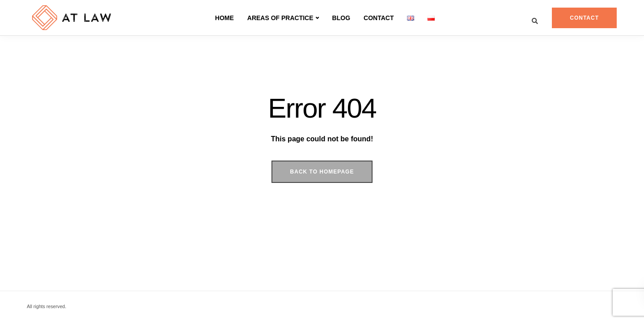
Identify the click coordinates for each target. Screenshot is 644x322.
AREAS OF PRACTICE (280, 18)
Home (225, 18)
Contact (379, 18)
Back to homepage (322, 172)
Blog (341, 18)
